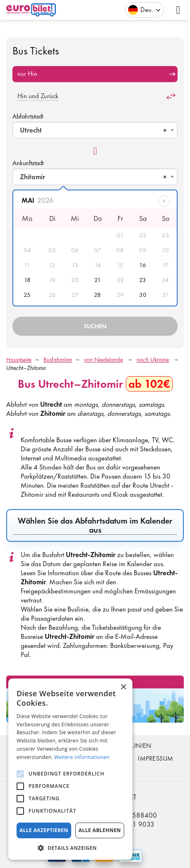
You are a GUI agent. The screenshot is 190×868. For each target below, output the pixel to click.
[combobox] (95, 130)
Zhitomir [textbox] (93, 177)
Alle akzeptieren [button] (44, 830)
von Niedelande (103, 360)
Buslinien (136, 746)
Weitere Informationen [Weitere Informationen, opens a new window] (82, 757)
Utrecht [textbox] (93, 130)
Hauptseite (19, 360)
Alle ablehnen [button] (100, 830)
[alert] (70, 769)
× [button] (123, 687)
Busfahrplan (58, 360)
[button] (70, 848)
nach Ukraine (153, 360)
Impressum (155, 758)
